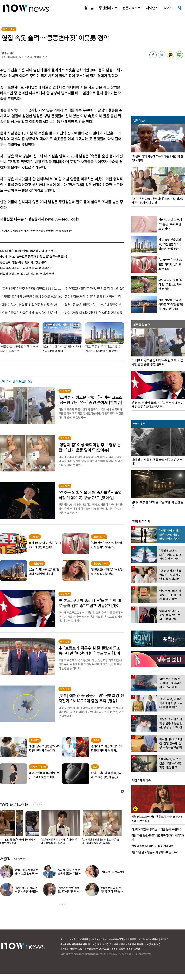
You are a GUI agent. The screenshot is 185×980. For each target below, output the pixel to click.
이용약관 (84, 939)
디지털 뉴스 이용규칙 (149, 939)
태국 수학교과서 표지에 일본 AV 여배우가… (26, 268)
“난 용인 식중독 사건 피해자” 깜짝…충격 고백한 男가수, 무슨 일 (97, 841)
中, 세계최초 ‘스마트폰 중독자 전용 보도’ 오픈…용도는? (34, 257)
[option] (56, 829)
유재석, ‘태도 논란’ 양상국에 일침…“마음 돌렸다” (70, 873)
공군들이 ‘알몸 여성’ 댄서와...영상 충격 (23, 262)
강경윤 (5, 53)
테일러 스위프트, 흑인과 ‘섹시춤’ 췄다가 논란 (27, 274)
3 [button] (65, 904)
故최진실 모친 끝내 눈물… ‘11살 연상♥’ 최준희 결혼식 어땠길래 (27, 873)
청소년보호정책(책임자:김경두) (123, 939)
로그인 (63, 939)
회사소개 (73, 939)
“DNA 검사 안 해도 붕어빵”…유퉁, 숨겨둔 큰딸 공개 (26, 891)
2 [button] (62, 904)
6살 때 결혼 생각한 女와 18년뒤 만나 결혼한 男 (28, 251)
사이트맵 (165, 939)
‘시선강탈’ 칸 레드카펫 (113, 872)
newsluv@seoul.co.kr (62, 219)
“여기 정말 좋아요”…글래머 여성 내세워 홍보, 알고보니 (55, 841)
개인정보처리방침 (98, 939)
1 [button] (60, 904)
